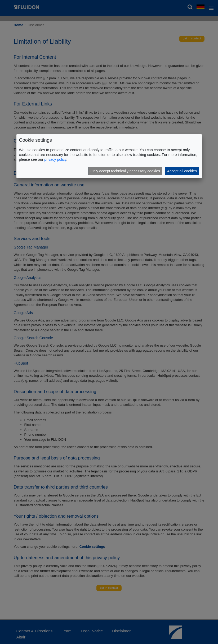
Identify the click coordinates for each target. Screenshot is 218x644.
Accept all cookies (182, 171)
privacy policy (55, 159)
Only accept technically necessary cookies (125, 171)
